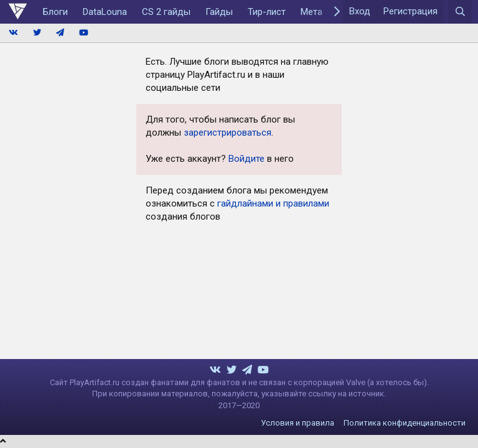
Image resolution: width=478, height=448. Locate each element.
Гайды (219, 12)
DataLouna (105, 12)
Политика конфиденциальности (405, 423)
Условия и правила (298, 423)
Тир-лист (267, 12)
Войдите (246, 159)
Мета (312, 12)
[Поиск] (460, 12)
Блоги (55, 12)
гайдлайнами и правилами (273, 203)
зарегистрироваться (227, 133)
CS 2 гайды (166, 12)
